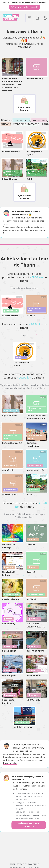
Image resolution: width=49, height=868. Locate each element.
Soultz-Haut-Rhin (21, 385)
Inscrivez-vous (18, 218)
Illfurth (41, 388)
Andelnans (29, 517)
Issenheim (9, 388)
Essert (41, 514)
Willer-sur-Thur (31, 288)
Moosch (25, 335)
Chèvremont (10, 514)
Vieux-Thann (17, 288)
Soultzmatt (32, 388)
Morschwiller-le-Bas (39, 385)
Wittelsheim (6, 385)
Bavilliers (19, 517)
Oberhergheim (31, 514)
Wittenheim (21, 388)
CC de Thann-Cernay (34, 748)
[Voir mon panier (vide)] (37, 18)
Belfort (20, 514)
